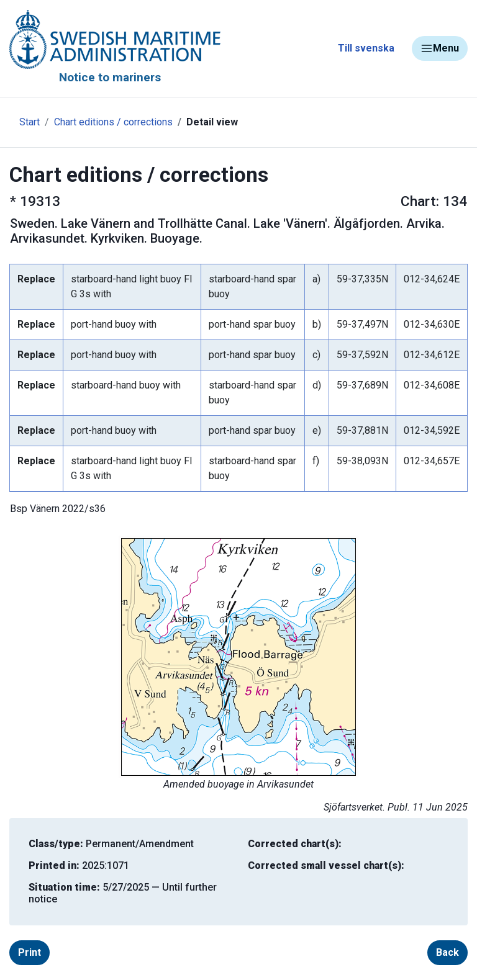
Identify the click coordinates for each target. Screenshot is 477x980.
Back (447, 952)
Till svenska (366, 48)
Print (30, 952)
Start (30, 122)
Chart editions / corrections (113, 122)
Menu (440, 48)
